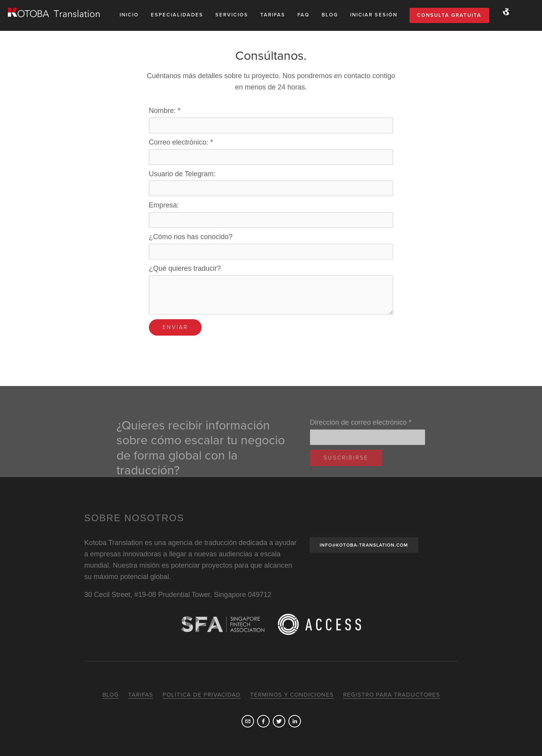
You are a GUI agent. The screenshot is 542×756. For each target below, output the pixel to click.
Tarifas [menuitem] (273, 15)
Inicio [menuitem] (129, 15)
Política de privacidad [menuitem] (202, 695)
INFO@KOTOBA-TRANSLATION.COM (364, 545)
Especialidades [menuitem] (177, 15)
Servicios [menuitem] (232, 15)
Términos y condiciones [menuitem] (292, 695)
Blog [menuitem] (330, 15)
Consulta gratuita (449, 15)
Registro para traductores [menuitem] (392, 695)
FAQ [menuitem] (303, 15)
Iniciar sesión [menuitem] (374, 15)
